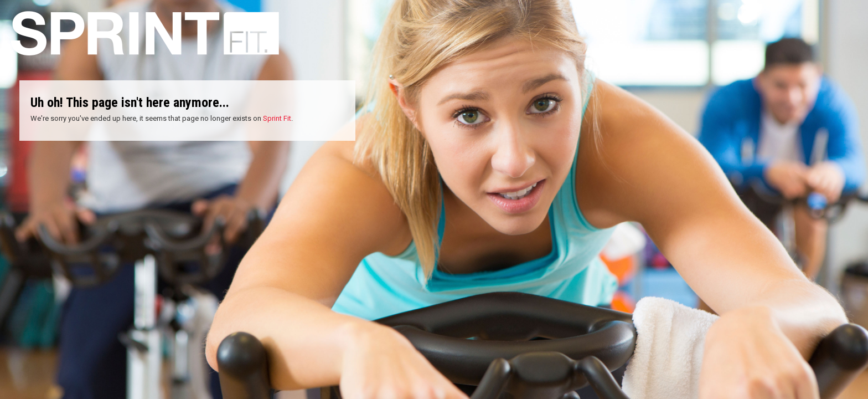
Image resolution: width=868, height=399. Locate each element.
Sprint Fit (277, 118)
